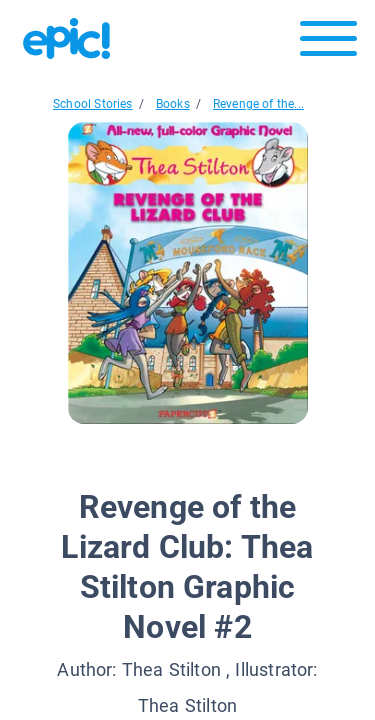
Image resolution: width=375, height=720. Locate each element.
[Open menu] (328, 43)
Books (173, 104)
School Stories (93, 104)
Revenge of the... (258, 104)
